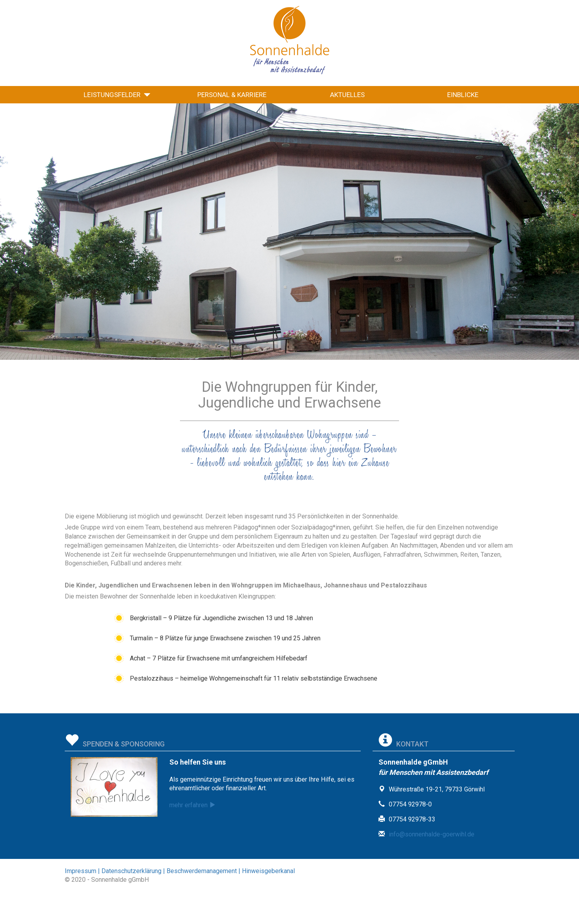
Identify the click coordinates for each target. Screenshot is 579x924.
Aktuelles (347, 95)
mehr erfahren (194, 805)
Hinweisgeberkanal (268, 871)
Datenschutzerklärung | (132, 871)
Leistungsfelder (117, 95)
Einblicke (463, 95)
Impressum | (82, 871)
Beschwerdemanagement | (203, 871)
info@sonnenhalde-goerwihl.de (432, 834)
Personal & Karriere (232, 95)
